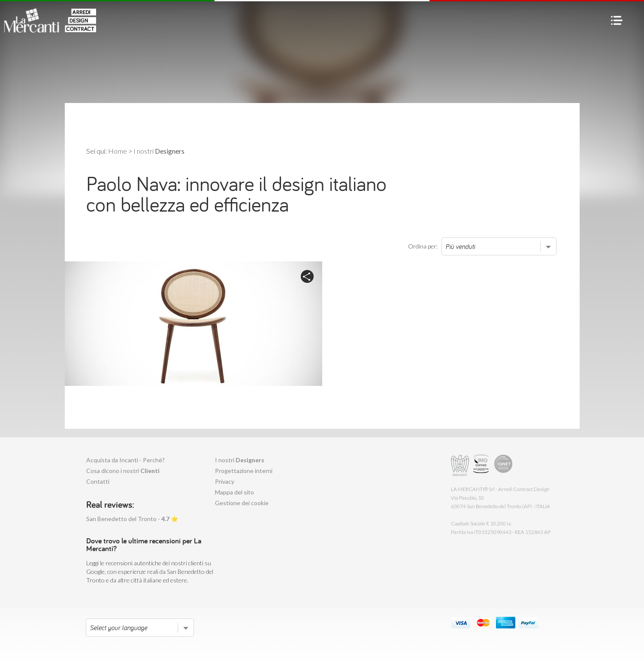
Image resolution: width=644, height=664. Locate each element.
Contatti (98, 481)
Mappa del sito (234, 492)
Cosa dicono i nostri (123, 471)
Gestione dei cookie (242, 503)
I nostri (240, 460)
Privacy (225, 481)
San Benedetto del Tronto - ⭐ (132, 519)
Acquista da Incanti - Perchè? (125, 460)
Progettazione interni (244, 471)
